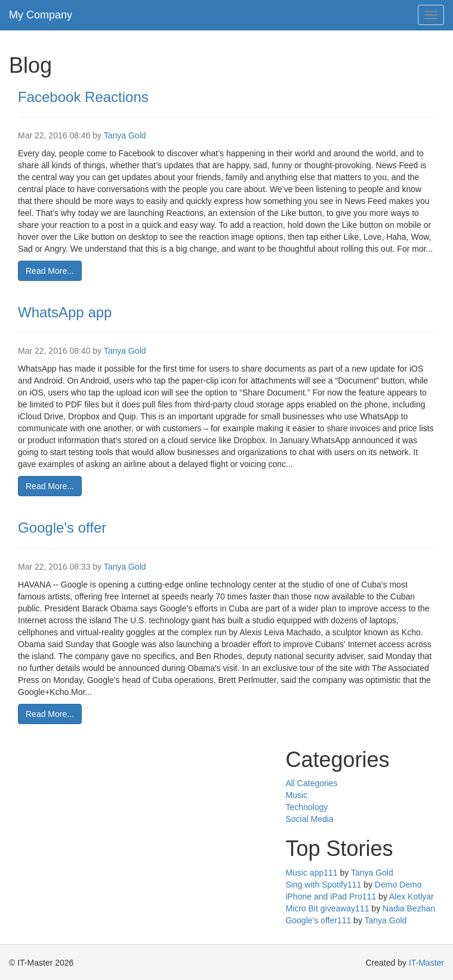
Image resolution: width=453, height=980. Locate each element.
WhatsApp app (65, 312)
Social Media (309, 819)
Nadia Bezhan (409, 908)
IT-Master (426, 963)
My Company (41, 15)
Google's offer (62, 528)
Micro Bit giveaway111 (327, 908)
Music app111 (311, 873)
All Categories (311, 783)
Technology (306, 807)
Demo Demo (398, 885)
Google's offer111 (318, 920)
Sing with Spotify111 (323, 885)
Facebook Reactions (83, 97)
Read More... (50, 271)
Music (296, 795)
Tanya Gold (125, 135)
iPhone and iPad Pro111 (331, 896)
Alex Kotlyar (412, 896)
